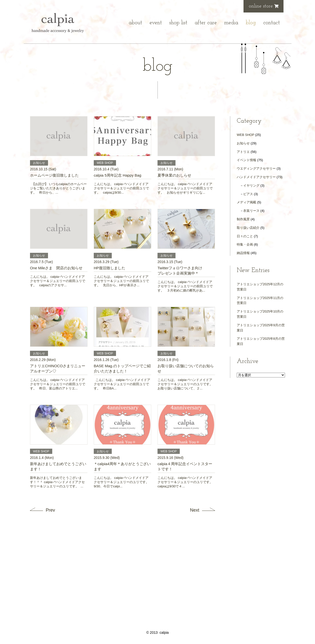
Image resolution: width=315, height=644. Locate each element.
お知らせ (243, 143)
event (156, 23)
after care (206, 23)
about (135, 23)
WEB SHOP (245, 135)
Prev (50, 510)
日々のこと (245, 236)
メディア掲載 (246, 202)
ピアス (248, 194)
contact (271, 23)
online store (264, 6)
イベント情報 (246, 160)
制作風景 (243, 219)
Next (195, 510)
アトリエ (243, 152)
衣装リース (251, 211)
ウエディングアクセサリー (256, 168)
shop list (178, 23)
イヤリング (251, 185)
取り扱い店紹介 (248, 228)
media (231, 23)
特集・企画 (245, 244)
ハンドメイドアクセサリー (256, 177)
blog (251, 23)
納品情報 (243, 253)
